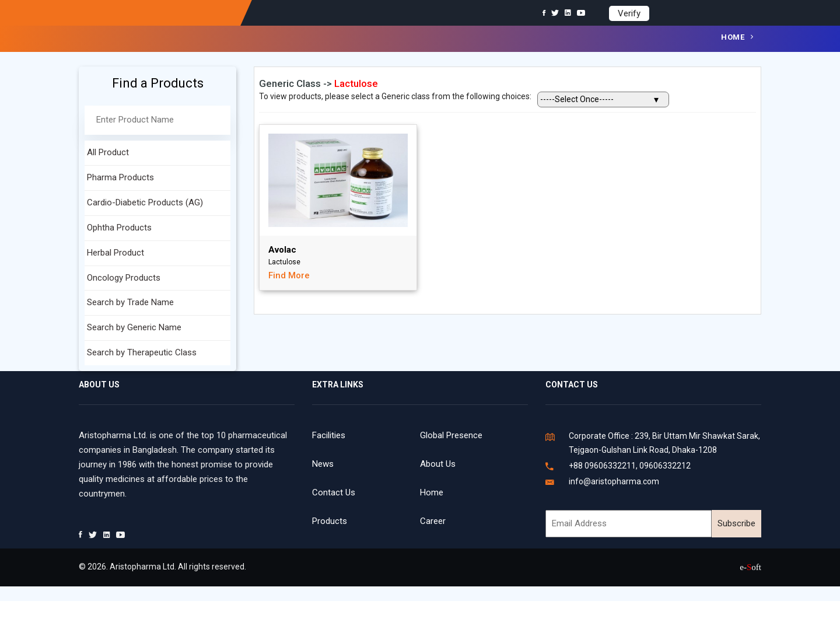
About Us (438, 464)
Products (330, 521)
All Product (108, 152)
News (323, 464)
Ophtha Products (119, 228)
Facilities (329, 435)
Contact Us (334, 492)
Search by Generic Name (134, 327)
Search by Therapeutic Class (142, 352)
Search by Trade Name (130, 302)
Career (433, 521)
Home (733, 37)
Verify (629, 13)
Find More (289, 275)
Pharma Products (120, 177)
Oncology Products (124, 278)
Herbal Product (116, 253)
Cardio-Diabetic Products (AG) (145, 202)
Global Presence (451, 435)
